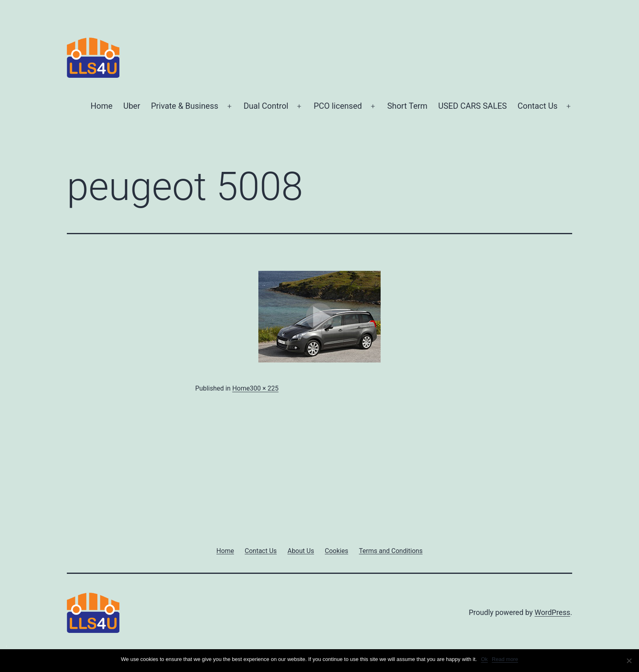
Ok (484, 659)
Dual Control (266, 106)
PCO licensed (338, 106)
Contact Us (538, 106)
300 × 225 (264, 388)
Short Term (407, 106)
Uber (132, 106)
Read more (505, 659)
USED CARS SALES (472, 106)
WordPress (552, 612)
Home (101, 106)
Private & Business (184, 106)
